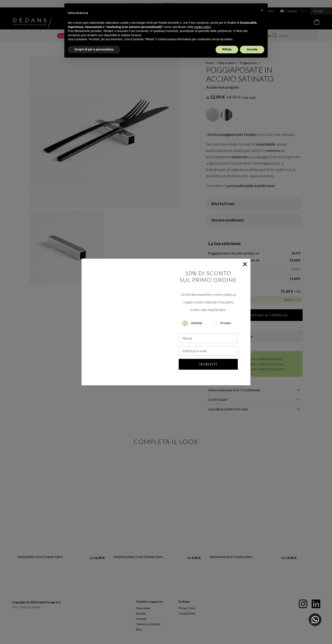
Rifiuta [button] (227, 49)
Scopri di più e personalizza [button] (94, 49)
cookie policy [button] (202, 27)
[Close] (245, 264)
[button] (262, 10)
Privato (226, 323)
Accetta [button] (252, 49)
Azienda (197, 323)
